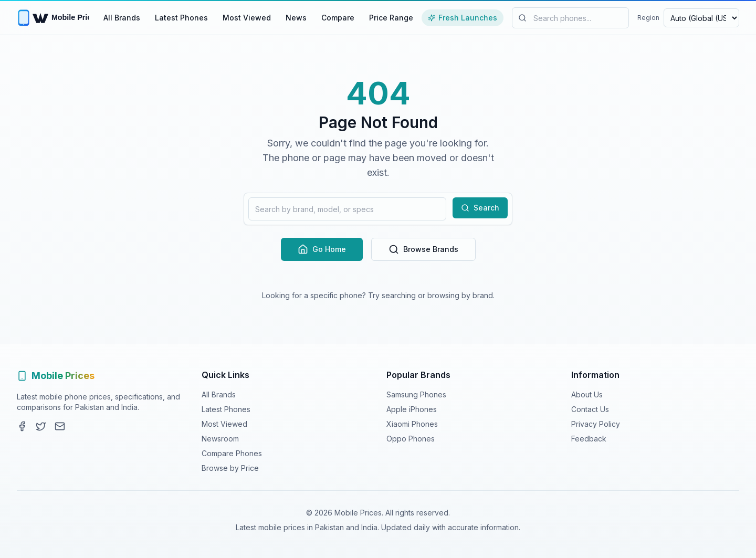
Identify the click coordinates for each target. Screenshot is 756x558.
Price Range (391, 18)
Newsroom (220, 439)
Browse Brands (423, 249)
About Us (587, 394)
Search (480, 208)
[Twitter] (41, 426)
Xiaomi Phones (412, 424)
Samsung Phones (416, 394)
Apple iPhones (412, 409)
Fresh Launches (463, 18)
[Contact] (60, 426)
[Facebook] (22, 426)
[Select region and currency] (701, 18)
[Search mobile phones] (570, 18)
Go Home (322, 249)
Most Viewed (247, 18)
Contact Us (590, 409)
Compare (338, 18)
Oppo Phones (411, 439)
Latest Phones (181, 18)
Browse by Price (230, 468)
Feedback (589, 439)
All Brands (122, 18)
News (296, 18)
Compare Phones (232, 453)
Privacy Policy (596, 424)
